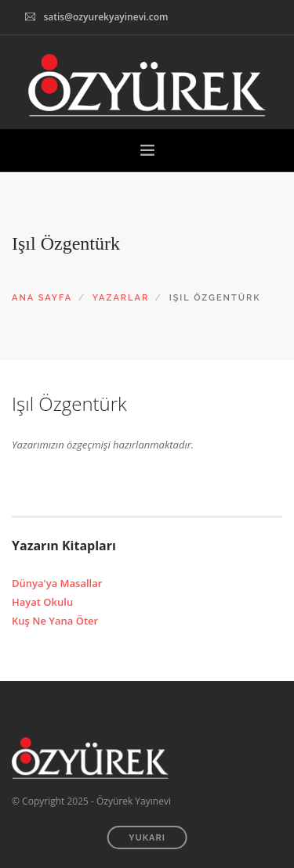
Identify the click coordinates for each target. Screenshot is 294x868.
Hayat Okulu (42, 602)
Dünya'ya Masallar (57, 583)
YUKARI (147, 838)
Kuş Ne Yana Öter (55, 621)
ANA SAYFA (42, 298)
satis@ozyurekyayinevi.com (105, 17)
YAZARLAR (121, 298)
